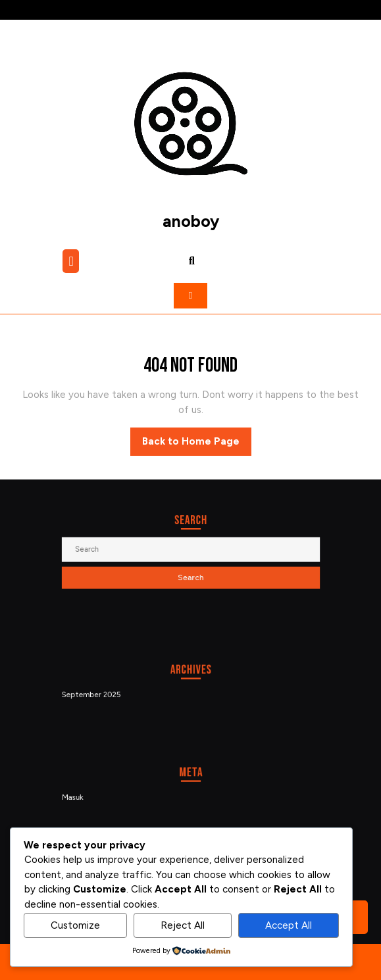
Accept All (289, 925)
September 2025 (104, 694)
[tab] (72, 261)
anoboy (191, 221)
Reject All (183, 925)
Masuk (88, 796)
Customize (75, 925)
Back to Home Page (197, 445)
